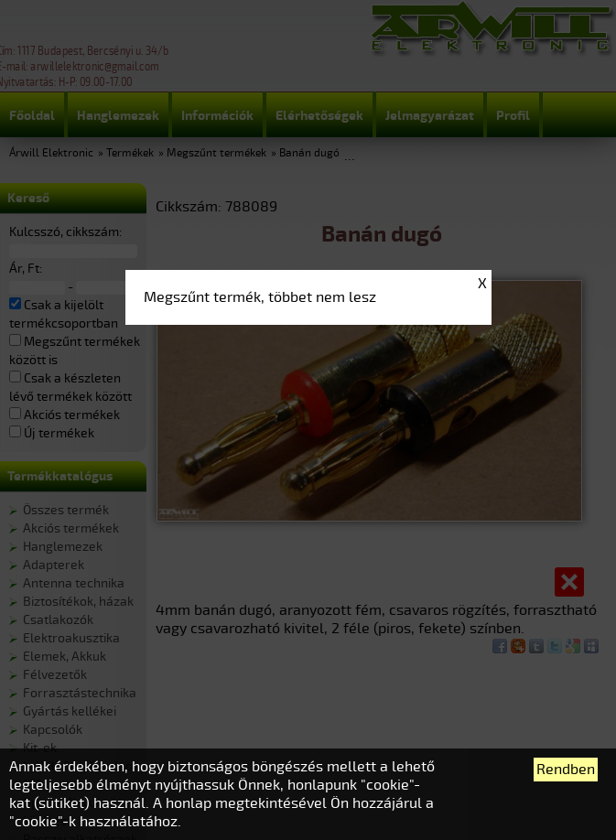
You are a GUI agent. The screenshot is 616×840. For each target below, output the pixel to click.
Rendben (566, 770)
